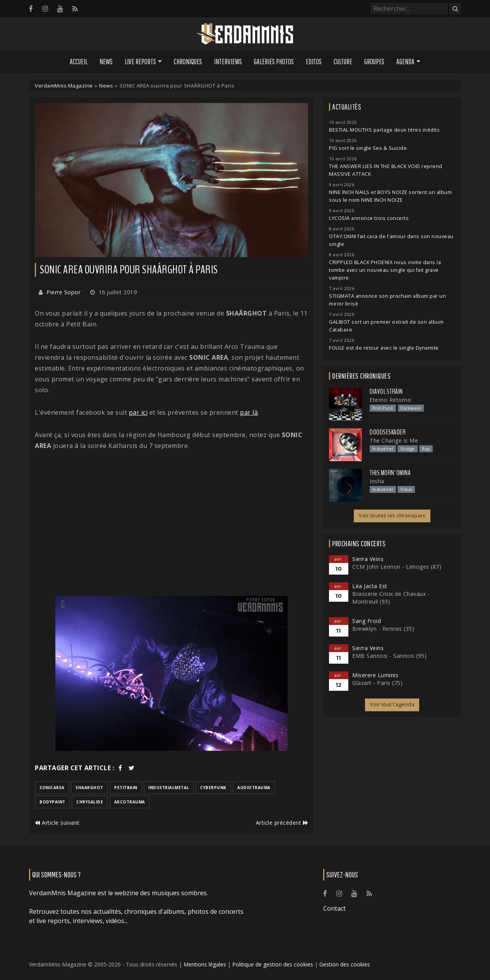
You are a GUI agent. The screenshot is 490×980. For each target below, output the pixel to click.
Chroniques (188, 62)
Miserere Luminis (375, 675)
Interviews (228, 62)
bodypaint (52, 802)
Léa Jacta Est (370, 586)
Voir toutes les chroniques (392, 516)
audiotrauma (254, 788)
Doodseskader (388, 432)
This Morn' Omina (390, 473)
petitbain (126, 788)
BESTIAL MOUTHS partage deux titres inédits (384, 130)
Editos (314, 62)
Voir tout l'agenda (392, 705)
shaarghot (89, 788)
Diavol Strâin (386, 391)
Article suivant (57, 823)
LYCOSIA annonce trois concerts (369, 218)
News (106, 62)
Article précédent (282, 823)
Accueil (79, 62)
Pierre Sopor (63, 292)
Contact (334, 908)
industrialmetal (169, 788)
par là (249, 412)
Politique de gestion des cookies (273, 964)
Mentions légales (205, 964)
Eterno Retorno (390, 400)
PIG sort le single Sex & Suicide (368, 148)
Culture (343, 62)
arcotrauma (130, 802)
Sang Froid (367, 621)
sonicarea (52, 788)
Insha (377, 481)
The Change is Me (394, 440)
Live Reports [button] (140, 62)
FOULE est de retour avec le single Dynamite (384, 348)
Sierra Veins (368, 559)
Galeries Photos (274, 62)
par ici (138, 412)
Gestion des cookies (345, 964)
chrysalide (90, 802)
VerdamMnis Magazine (64, 86)
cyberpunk (213, 788)
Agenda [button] (405, 62)
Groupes (374, 62)
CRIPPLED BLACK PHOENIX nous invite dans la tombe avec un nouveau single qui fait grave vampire (385, 270)
